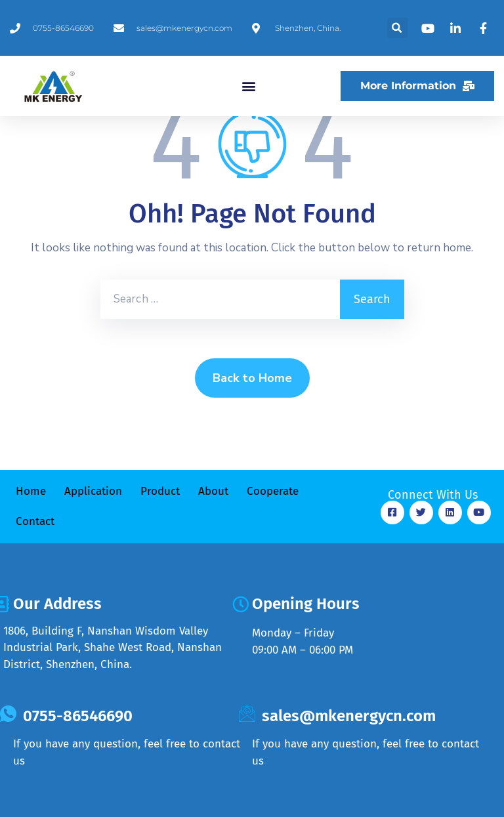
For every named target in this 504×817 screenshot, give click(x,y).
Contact (35, 521)
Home (31, 491)
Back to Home (252, 378)
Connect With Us (433, 495)
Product (160, 491)
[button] (397, 28)
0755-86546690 (78, 716)
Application (93, 491)
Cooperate (273, 491)
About (213, 491)
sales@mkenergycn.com (349, 716)
